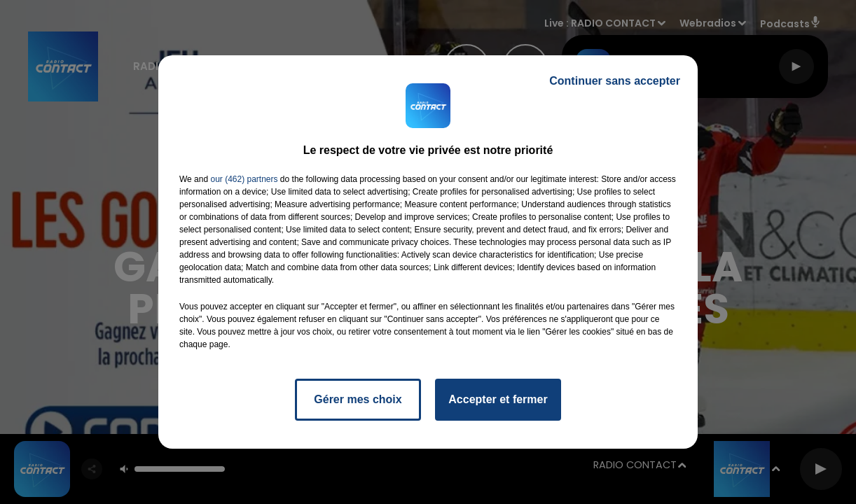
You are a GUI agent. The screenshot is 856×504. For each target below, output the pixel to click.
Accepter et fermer (498, 399)
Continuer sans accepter (615, 81)
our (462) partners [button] (244, 179)
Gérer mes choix (358, 399)
